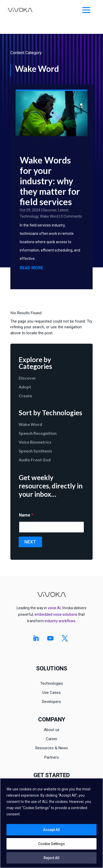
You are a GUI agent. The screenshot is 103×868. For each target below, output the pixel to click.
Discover (49, 210)
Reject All (52, 858)
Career (52, 739)
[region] (52, 823)
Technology (29, 216)
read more (31, 268)
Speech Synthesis (35, 451)
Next (30, 542)
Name (26, 515)
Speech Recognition (38, 433)
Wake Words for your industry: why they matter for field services (50, 181)
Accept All (52, 830)
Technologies (52, 683)
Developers (52, 702)
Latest (63, 210)
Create (25, 396)
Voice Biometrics (35, 442)
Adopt (25, 387)
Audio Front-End (35, 460)
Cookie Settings (52, 844)
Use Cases (52, 693)
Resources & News (52, 748)
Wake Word (49, 216)
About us (52, 730)
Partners (52, 757)
